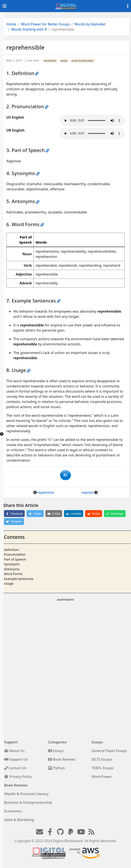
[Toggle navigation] (5, 6)
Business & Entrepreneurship (28, 802)
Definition (11, 550)
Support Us (16, 759)
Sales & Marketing (19, 820)
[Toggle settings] (128, 6)
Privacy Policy (18, 777)
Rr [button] (65, 475)
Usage (9, 583)
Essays (64, 61)
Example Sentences (19, 579)
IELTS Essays (102, 759)
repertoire (46, 492)
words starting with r (82, 61)
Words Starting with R (29, 29)
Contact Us (15, 768)
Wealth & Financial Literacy (26, 794)
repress (88, 492)
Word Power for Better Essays (45, 24)
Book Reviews (62, 759)
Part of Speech (15, 559)
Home (11, 24)
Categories (57, 742)
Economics (13, 811)
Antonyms (12, 569)
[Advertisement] (65, 633)
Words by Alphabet (90, 24)
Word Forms (13, 574)
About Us (14, 751)
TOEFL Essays (103, 768)
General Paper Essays (109, 751)
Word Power (50, 61)
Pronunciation (15, 554)
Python (56, 768)
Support (11, 742)
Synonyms (12, 564)
